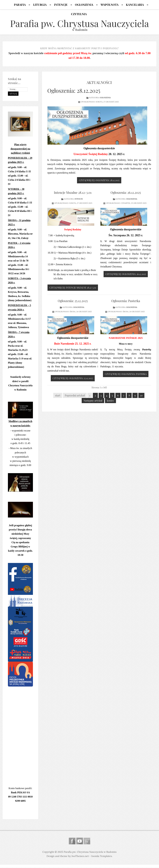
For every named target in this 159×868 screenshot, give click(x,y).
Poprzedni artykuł (75, 396)
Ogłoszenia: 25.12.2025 (73, 301)
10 (141, 396)
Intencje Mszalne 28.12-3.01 (73, 193)
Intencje (79, 199)
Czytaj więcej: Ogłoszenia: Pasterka (126, 374)
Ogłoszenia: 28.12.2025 (74, 91)
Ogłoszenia (105, 98)
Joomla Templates (102, 856)
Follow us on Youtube (80, 841)
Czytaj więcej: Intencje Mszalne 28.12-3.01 (73, 288)
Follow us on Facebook (72, 841)
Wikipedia (87, 841)
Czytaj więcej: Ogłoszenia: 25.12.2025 (73, 379)
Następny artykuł (93, 401)
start (58, 396)
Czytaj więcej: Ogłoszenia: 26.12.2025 (126, 274)
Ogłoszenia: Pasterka (126, 301)
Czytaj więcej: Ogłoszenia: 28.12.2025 (99, 181)
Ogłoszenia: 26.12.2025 (126, 193)
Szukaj (13, 94)
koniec (110, 401)
